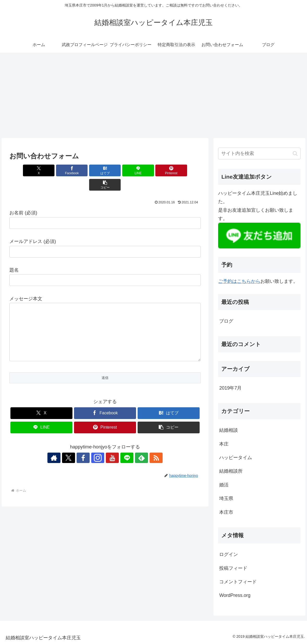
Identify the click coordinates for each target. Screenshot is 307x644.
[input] (259, 154)
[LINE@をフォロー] (123, 454)
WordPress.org (235, 595)
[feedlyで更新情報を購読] (135, 454)
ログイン (229, 554)
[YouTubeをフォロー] (111, 454)
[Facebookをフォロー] (87, 454)
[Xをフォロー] (75, 454)
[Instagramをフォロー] (99, 454)
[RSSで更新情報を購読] (147, 454)
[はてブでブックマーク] (89, 170)
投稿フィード (233, 568)
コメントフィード (238, 582)
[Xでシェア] (25, 170)
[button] (185, 170)
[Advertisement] (153, 95)
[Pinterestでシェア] (153, 170)
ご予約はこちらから (239, 281)
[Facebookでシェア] (57, 170)
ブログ (226, 321)
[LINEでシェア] (121, 170)
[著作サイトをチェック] (63, 454)
